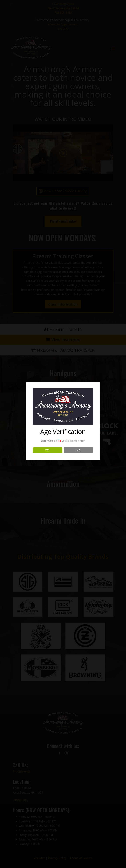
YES (47, 450)
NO (78, 450)
